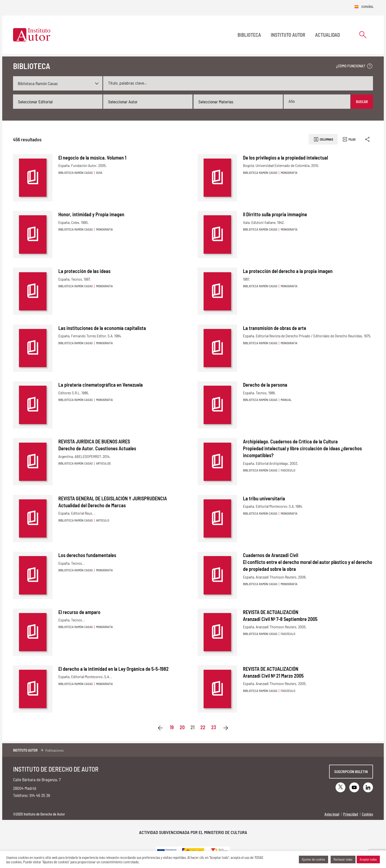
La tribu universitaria (264, 498)
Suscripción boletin (351, 772)
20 (182, 727)
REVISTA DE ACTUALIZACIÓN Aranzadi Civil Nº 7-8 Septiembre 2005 (280, 615)
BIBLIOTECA (249, 35)
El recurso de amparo (79, 612)
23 (214, 727)
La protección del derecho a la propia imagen (288, 271)
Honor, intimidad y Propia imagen (91, 214)
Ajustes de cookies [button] (314, 859)
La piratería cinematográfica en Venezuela (101, 385)
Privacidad (351, 814)
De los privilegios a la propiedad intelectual (285, 158)
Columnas (323, 139)
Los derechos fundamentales (87, 555)
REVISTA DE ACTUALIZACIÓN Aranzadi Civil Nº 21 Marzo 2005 (273, 672)
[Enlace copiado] (368, 139)
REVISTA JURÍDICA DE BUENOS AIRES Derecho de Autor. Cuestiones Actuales (97, 445)
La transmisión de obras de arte (275, 328)
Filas (349, 139)
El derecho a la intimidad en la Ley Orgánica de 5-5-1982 (113, 669)
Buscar (362, 102)
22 (203, 727)
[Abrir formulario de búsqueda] (363, 35)
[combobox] (58, 102)
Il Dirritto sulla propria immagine (275, 214)
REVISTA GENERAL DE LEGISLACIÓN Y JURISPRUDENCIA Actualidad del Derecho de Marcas (113, 502)
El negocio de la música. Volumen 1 (92, 158)
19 (172, 727)
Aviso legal (332, 814)
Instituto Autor (288, 35)
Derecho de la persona (265, 385)
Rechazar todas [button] (343, 859)
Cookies (367, 814)
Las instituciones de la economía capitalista (102, 328)
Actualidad (328, 35)
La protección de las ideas (84, 271)
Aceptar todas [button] (368, 859)
